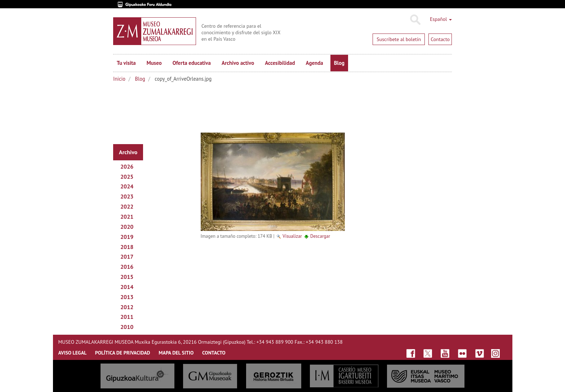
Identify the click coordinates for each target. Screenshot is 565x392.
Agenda (315, 63)
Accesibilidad (280, 63)
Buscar (415, 20)
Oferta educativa (192, 63)
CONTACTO (214, 353)
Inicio (119, 79)
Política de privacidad (123, 353)
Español (441, 19)
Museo (154, 63)
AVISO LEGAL (73, 353)
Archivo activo (238, 63)
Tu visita (126, 63)
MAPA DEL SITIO (176, 353)
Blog (339, 63)
